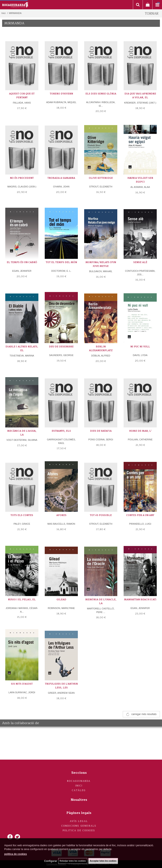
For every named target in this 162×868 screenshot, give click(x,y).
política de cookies (16, 854)
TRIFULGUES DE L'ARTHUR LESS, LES (61, 686)
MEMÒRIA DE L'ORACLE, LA (101, 601)
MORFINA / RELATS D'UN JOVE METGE (101, 264)
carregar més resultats (144, 714)
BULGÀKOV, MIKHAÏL (101, 271)
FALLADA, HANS (22, 103)
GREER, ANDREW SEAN (61, 693)
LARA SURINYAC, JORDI (22, 692)
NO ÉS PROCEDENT (22, 178)
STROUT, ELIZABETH (101, 187)
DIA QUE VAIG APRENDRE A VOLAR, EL (140, 96)
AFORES (61, 515)
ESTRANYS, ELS (61, 431)
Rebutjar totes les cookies (73, 861)
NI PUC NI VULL (140, 347)
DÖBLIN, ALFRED (101, 356)
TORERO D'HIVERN (61, 94)
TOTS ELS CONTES (22, 515)
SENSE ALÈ (140, 262)
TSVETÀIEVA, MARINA (22, 356)
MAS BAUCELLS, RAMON (61, 524)
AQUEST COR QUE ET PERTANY (22, 96)
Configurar (51, 861)
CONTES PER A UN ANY (140, 515)
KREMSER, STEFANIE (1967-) (140, 103)
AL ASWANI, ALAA (140, 187)
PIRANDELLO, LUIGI (140, 524)
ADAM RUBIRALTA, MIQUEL (61, 102)
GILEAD (61, 600)
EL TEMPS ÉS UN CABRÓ (22, 262)
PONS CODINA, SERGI (101, 439)
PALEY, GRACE (22, 524)
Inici (79, 786)
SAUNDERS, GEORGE (61, 355)
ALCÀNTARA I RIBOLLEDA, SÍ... (101, 104)
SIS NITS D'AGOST (22, 684)
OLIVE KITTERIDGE (101, 178)
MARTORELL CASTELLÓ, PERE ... (101, 610)
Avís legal (79, 821)
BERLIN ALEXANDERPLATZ (101, 349)
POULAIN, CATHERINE (140, 439)
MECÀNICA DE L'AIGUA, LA (22, 433)
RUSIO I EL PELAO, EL (22, 600)
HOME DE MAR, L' (140, 431)
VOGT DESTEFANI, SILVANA (22, 440)
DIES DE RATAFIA (101, 431)
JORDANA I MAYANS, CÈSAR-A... (22, 610)
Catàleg (79, 790)
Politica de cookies (79, 830)
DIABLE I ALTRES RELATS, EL (22, 349)
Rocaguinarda (79, 781)
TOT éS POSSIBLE (101, 515)
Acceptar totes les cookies (103, 861)
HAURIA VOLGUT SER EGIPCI (140, 180)
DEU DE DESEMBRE (61, 347)
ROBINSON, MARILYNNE (61, 608)
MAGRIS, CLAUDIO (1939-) (22, 187)
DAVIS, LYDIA (140, 355)
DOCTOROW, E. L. (61, 271)
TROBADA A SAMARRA (61, 178)
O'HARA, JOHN (61, 187)
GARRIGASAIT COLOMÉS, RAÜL (61, 441)
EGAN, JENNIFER (22, 271)
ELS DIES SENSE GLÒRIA (101, 94)
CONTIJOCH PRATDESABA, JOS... (140, 273)
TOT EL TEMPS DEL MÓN (61, 262)
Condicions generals (79, 826)
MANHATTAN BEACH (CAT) (140, 600)
